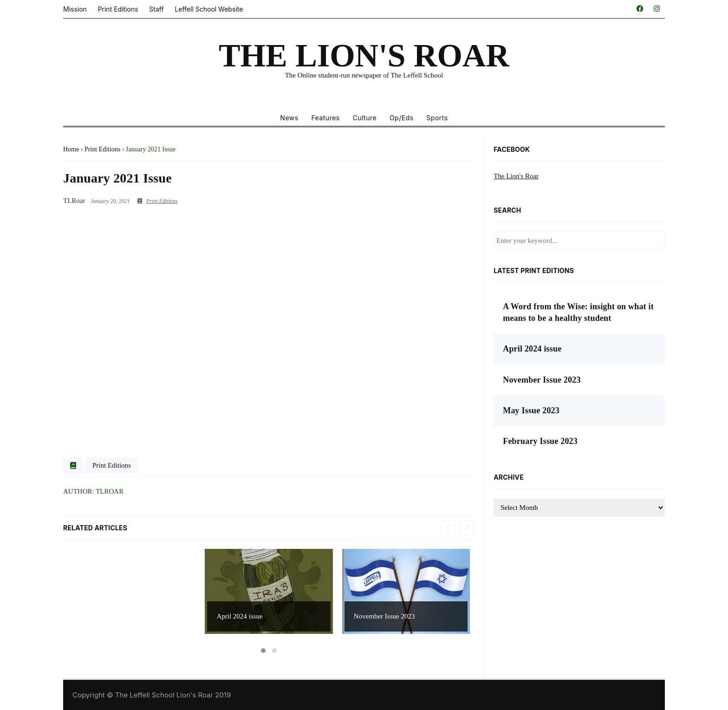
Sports (437, 118)
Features (325, 118)
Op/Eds (402, 118)
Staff (156, 9)
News (289, 118)
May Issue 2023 (531, 410)
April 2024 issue (239, 616)
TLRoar (110, 491)
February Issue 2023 (540, 441)
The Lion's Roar (516, 176)
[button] (263, 651)
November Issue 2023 (384, 616)
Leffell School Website (209, 9)
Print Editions (118, 9)
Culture (364, 118)
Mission (75, 9)
